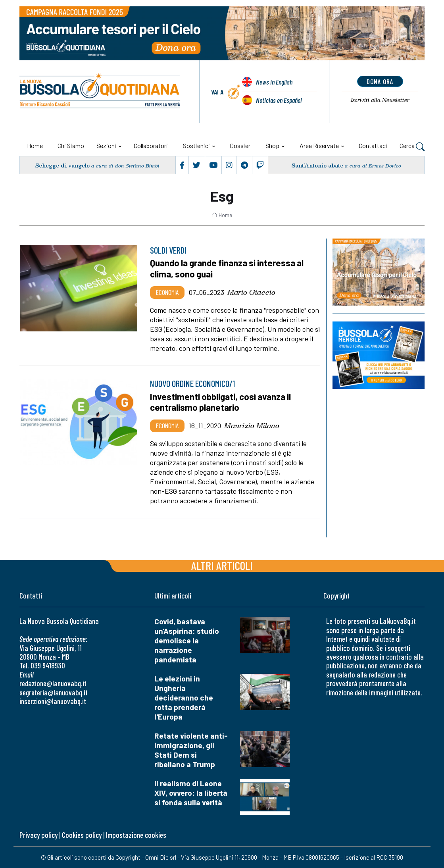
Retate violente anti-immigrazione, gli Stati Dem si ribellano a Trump (191, 750)
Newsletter (380, 100)
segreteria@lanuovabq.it (54, 692)
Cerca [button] (412, 146)
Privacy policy (38, 835)
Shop (272, 145)
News (274, 82)
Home (35, 145)
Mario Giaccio (251, 292)
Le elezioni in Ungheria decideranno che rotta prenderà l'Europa (184, 698)
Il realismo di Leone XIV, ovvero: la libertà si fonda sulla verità (191, 793)
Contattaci (373, 145)
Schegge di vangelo (63, 165)
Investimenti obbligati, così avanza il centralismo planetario (220, 402)
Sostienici (196, 145)
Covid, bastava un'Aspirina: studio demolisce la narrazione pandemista (187, 640)
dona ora (380, 81)
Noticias (279, 100)
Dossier (240, 145)
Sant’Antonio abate (317, 165)
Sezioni (106, 145)
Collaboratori (151, 145)
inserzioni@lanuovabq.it (53, 701)
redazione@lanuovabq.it (53, 683)
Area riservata (319, 145)
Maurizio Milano (252, 425)
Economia (167, 292)
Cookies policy (82, 835)
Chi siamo (71, 145)
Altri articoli (222, 565)
